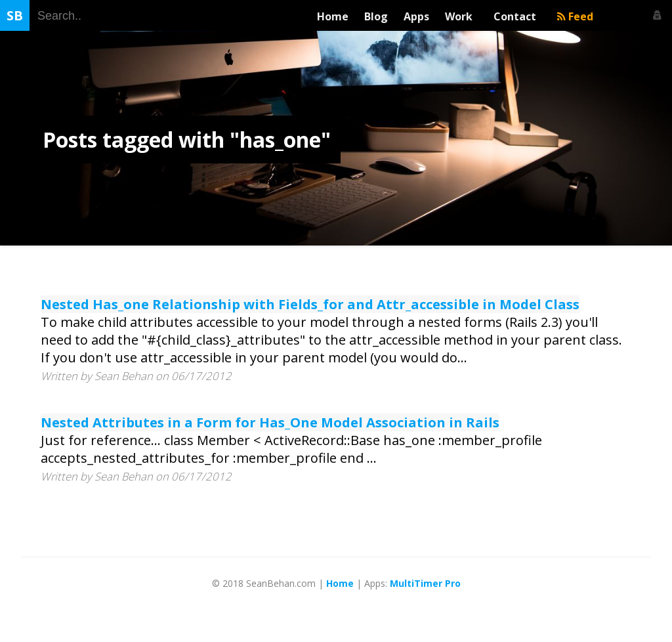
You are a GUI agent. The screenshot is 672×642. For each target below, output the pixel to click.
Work (461, 16)
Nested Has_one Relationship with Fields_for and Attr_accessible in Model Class (310, 304)
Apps (416, 16)
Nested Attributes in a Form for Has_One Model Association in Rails (270, 422)
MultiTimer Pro (425, 583)
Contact (517, 16)
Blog (376, 16)
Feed (575, 16)
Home (333, 16)
